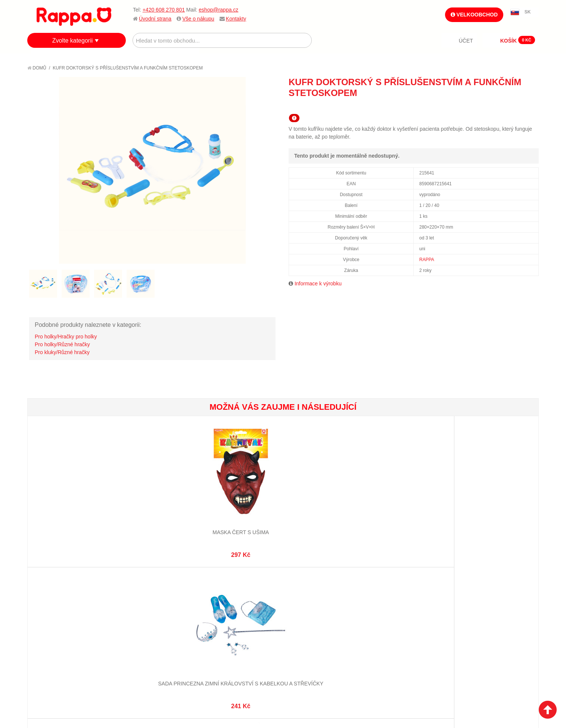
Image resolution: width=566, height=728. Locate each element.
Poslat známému (501, 106)
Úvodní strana (155, 19)
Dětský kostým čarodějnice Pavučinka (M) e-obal (496, 514)
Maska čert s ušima (70, 506)
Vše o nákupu (198, 19)
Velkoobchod (474, 15)
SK (528, 12)
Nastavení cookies (265, 687)
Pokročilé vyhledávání (149, 607)
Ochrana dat (51, 625)
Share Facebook (516, 106)
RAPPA (427, 260)
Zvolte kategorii (73, 41)
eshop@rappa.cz (218, 10)
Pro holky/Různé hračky (62, 344)
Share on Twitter (531, 106)
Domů (37, 68)
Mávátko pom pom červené (410, 506)
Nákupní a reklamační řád (67, 607)
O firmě (44, 588)
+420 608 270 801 (164, 10)
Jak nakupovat (53, 598)
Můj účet (215, 588)
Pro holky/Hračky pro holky (66, 337)
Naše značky (51, 635)
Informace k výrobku (318, 284)
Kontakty (236, 19)
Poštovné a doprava (61, 616)
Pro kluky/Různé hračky (62, 352)
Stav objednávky (225, 598)
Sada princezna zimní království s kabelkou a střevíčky (155, 514)
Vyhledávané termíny (147, 598)
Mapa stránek (137, 588)
